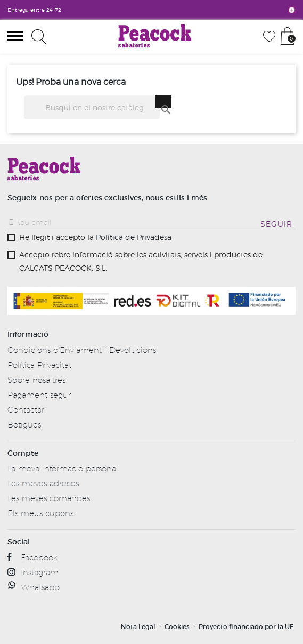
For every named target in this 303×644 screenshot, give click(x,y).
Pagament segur (39, 395)
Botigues (24, 425)
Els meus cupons (40, 513)
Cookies (177, 627)
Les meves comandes (49, 498)
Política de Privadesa (134, 237)
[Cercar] (92, 107)
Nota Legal (138, 627)
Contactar (26, 410)
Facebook (39, 557)
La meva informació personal (63, 468)
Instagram (40, 572)
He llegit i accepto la (95, 237)
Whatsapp (40, 587)
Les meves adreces (43, 483)
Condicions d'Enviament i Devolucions (82, 350)
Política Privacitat (39, 365)
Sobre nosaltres (36, 380)
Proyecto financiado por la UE (246, 627)
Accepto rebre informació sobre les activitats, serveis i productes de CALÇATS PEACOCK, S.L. (141, 261)
